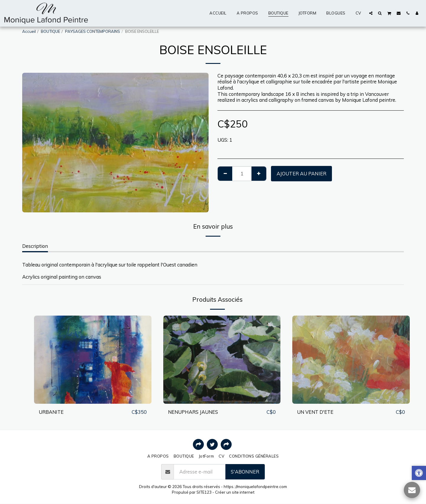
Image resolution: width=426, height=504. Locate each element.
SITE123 (204, 492)
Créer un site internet (235, 492)
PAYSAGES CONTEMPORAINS (93, 31)
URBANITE (51, 412)
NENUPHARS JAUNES (193, 412)
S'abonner (245, 472)
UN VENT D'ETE (316, 412)
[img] (93, 360)
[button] (371, 13)
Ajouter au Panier (301, 173)
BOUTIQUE (50, 31)
